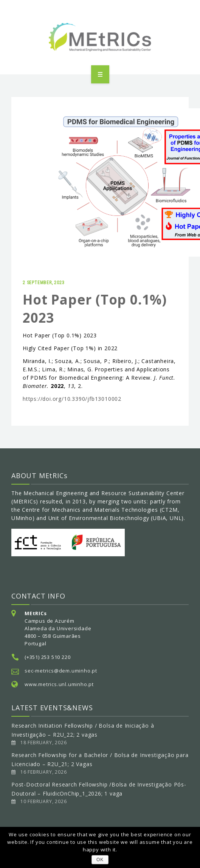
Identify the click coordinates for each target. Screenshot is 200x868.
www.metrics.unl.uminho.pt (59, 684)
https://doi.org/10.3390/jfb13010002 (72, 399)
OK (100, 860)
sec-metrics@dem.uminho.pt (61, 671)
